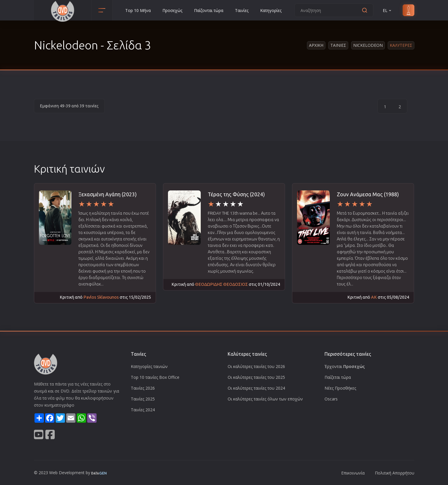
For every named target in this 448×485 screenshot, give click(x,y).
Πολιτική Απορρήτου (395, 473)
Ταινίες (242, 10)
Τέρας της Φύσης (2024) (236, 194)
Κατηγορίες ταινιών (149, 366)
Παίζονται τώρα (209, 10)
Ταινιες (338, 45)
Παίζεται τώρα (338, 377)
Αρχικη (316, 45)
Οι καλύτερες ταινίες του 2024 (256, 388)
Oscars (331, 399)
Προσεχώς (172, 10)
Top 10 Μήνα (138, 10)
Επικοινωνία (353, 473)
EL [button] (387, 10)
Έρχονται (345, 366)
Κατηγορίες (271, 10)
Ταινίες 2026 (143, 388)
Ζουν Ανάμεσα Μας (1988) (368, 194)
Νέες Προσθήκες (340, 388)
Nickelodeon (368, 45)
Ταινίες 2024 (143, 410)
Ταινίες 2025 (143, 399)
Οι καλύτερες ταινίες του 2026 (256, 366)
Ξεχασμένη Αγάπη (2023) (108, 194)
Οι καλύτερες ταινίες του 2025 (256, 377)
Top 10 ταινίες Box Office (155, 377)
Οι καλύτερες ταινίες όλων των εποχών (265, 399)
